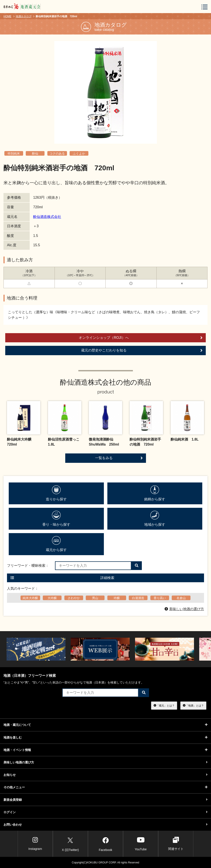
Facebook (105, 844)
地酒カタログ (24, 16)
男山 (95, 598)
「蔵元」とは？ (164, 706)
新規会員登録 (105, 800)
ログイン (105, 812)
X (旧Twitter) (70, 844)
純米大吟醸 (30, 598)
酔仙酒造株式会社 (47, 217)
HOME (7, 16)
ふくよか (79, 153)
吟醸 (117, 598)
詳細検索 (62, 578)
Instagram (35, 844)
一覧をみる (119, 458)
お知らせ (105, 775)
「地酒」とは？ (193, 706)
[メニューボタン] (204, 7)
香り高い (160, 598)
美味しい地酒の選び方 (184, 609)
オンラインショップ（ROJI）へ (141, 338)
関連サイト (176, 844)
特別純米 (14, 153)
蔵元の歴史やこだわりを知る (142, 350)
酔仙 (35, 153)
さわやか (74, 598)
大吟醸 (52, 598)
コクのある (57, 153)
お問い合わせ (105, 825)
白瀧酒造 (138, 598)
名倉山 (181, 598)
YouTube (141, 844)
